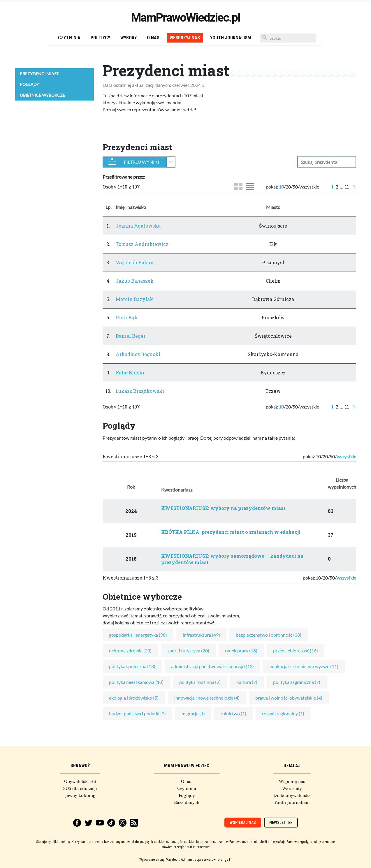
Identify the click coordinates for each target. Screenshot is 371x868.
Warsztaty (292, 788)
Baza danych (187, 802)
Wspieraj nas (292, 781)
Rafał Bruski (130, 373)
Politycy (100, 38)
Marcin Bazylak (134, 299)
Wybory (129, 38)
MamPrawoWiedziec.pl (186, 18)
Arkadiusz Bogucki (138, 354)
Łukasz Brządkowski (140, 391)
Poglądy (29, 84)
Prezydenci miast (39, 74)
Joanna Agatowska (138, 226)
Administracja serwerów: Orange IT (206, 860)
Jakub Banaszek (135, 281)
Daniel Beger (131, 336)
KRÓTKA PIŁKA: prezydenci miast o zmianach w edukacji (231, 532)
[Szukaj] (288, 38)
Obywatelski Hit (80, 781)
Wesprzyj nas (185, 38)
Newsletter (281, 823)
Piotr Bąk (127, 317)
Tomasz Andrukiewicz (142, 244)
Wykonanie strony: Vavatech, (160, 860)
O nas (153, 38)
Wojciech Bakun (135, 262)
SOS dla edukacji (80, 788)
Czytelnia (69, 38)
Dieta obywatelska (292, 795)
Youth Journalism (231, 38)
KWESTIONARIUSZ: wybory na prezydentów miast (223, 508)
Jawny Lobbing (80, 795)
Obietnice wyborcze (42, 95)
